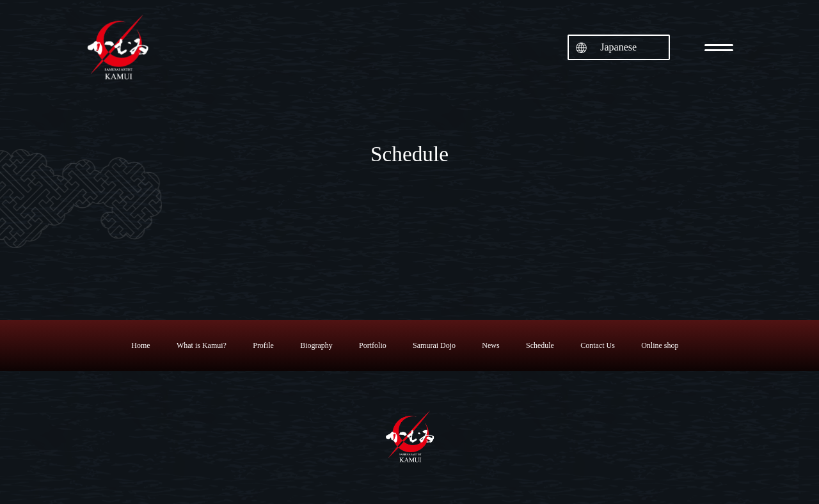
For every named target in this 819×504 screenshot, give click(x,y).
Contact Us (598, 345)
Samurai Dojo (434, 345)
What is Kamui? (202, 345)
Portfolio (373, 345)
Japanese (618, 47)
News (490, 345)
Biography (316, 345)
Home (140, 345)
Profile (263, 345)
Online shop (660, 345)
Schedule (540, 345)
